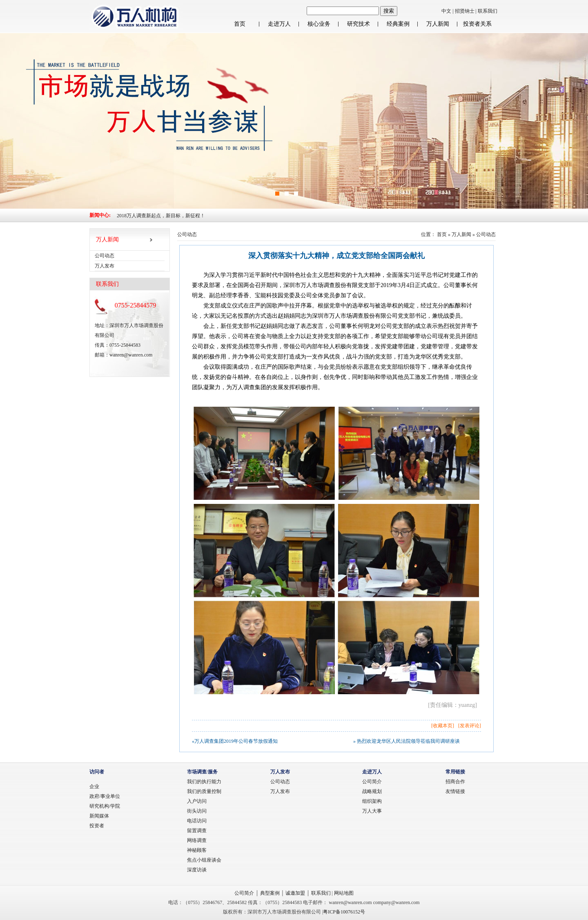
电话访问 (197, 821)
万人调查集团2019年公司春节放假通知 (236, 741)
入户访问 (197, 801)
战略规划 (372, 791)
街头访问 (197, 811)
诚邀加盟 (295, 893)
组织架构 (372, 801)
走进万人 (279, 24)
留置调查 (197, 831)
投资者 (97, 826)
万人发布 (280, 791)
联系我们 (488, 11)
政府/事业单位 (105, 796)
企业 (94, 786)
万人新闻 (438, 24)
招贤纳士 (465, 11)
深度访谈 (197, 870)
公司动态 (486, 234)
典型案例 (270, 893)
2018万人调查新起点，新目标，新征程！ (161, 216)
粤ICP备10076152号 (344, 912)
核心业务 (319, 24)
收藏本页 (443, 726)
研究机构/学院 (105, 806)
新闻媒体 (99, 816)
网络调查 (197, 840)
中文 (446, 11)
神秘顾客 (197, 850)
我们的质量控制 (204, 791)
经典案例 (398, 24)
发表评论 (470, 726)
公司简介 (372, 782)
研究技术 (359, 24)
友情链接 (455, 791)
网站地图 (344, 893)
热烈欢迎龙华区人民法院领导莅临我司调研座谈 (408, 741)
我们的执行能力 (204, 782)
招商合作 (455, 782)
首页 (240, 24)
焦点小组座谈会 (204, 860)
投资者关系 (477, 24)
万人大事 (372, 811)
